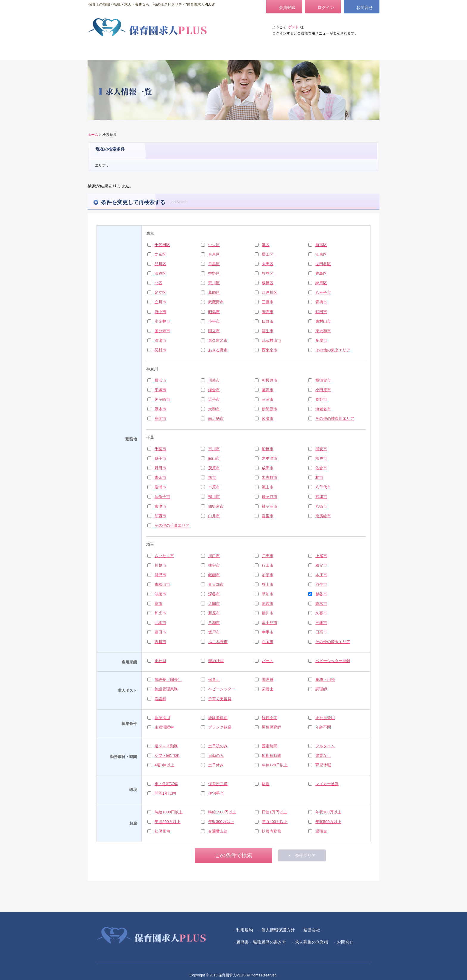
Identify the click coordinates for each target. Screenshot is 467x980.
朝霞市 (268, 604)
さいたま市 (164, 556)
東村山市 (323, 321)
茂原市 (214, 468)
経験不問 (270, 718)
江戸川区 (270, 292)
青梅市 (321, 302)
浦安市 (321, 449)
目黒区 (214, 264)
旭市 (212, 477)
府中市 (160, 312)
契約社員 (216, 661)
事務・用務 (325, 680)
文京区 (160, 254)
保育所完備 (218, 784)
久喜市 (321, 613)
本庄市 (321, 575)
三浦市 (268, 399)
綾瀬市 (268, 418)
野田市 (160, 468)
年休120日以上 (275, 765)
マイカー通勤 (327, 784)
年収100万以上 (328, 812)
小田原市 (323, 390)
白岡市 (268, 642)
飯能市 (214, 575)
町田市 (321, 312)
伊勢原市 (270, 409)
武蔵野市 (216, 302)
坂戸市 (214, 632)
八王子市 (323, 292)
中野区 (214, 273)
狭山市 (268, 584)
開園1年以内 (165, 793)
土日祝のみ (218, 746)
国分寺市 (162, 331)
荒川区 (214, 283)
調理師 (321, 689)
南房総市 (323, 516)
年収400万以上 (275, 822)
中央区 (214, 245)
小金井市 (162, 321)
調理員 (268, 680)
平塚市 (160, 390)
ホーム (93, 135)
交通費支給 (218, 831)
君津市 (321, 497)
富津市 (160, 506)
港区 (266, 245)
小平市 (214, 321)
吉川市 (160, 642)
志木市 (321, 604)
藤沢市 (268, 390)
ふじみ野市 (218, 642)
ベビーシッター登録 (333, 661)
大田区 (268, 264)
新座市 (214, 613)
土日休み (216, 765)
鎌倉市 (214, 390)
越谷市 (321, 594)
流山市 (268, 487)
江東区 (321, 254)
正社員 (160, 661)
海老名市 (323, 409)
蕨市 (158, 604)
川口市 (214, 556)
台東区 (214, 254)
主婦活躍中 (164, 727)
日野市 (268, 321)
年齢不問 (323, 727)
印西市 (160, 516)
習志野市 (270, 477)
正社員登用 (325, 718)
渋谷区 (160, 273)
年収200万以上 (168, 822)
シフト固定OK (167, 755)
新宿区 (321, 245)
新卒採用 (162, 718)
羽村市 (160, 350)
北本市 (160, 623)
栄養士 (268, 689)
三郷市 (321, 623)
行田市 (268, 565)
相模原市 (270, 380)
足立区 (160, 292)
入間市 (214, 604)
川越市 (160, 565)
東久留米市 (218, 340)
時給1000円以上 (169, 812)
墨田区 (268, 254)
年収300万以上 (221, 822)
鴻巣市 (160, 594)
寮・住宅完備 (166, 784)
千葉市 (160, 449)
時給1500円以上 (222, 812)
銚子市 (160, 458)
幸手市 (268, 632)
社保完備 (162, 831)
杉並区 (268, 273)
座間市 (160, 418)
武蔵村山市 (271, 340)
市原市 (214, 487)
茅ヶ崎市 (162, 399)
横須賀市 (323, 380)
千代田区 (162, 245)
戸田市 (268, 556)
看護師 (160, 699)
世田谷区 (323, 264)
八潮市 (214, 623)
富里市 (268, 516)
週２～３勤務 (166, 746)
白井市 (214, 516)
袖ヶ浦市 (270, 506)
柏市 (319, 477)
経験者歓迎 (218, 718)
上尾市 (321, 556)
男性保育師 (271, 727)
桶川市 (268, 613)
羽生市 (321, 584)
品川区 (160, 264)
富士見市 (270, 623)
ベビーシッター (222, 689)
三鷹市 (268, 302)
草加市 (268, 594)
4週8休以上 (164, 765)
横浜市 (160, 380)
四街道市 (216, 506)
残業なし (323, 755)
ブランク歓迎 (220, 727)
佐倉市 (321, 468)
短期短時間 (271, 755)
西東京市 (270, 350)
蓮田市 (160, 632)
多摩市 (321, 340)
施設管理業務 (166, 689)
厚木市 (160, 409)
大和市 (214, 409)
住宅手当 (216, 793)
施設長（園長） (168, 680)
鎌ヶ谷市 (270, 497)
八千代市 (323, 487)
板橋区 (268, 283)
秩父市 (321, 565)
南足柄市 (216, 418)
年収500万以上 (328, 822)
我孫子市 (162, 497)
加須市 (268, 575)
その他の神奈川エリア (335, 418)
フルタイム (325, 746)
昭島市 (214, 312)
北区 (158, 283)
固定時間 (270, 746)
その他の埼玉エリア (333, 642)
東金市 (160, 477)
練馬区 (321, 283)
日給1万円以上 (274, 812)
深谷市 (214, 594)
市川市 (214, 449)
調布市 (268, 312)
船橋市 (268, 449)
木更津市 (270, 458)
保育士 (214, 680)
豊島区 (321, 273)
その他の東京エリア (333, 350)
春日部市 (216, 584)
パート (268, 661)
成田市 (268, 468)
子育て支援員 (220, 699)
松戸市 (321, 458)
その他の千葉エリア (172, 525)
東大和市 (323, 331)
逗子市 (214, 399)
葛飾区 (214, 292)
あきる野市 (218, 350)
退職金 (321, 831)
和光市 (160, 613)
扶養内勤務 (271, 831)
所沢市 (160, 575)
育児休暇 (323, 765)
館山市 (214, 458)
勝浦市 (160, 487)
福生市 (268, 331)
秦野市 (321, 399)
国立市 (214, 331)
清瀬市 (160, 340)
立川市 (160, 302)
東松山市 (162, 584)
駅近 (266, 784)
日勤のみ (216, 755)
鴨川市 (214, 497)
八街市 (321, 506)
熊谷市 (214, 565)
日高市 (321, 632)
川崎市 (214, 380)
